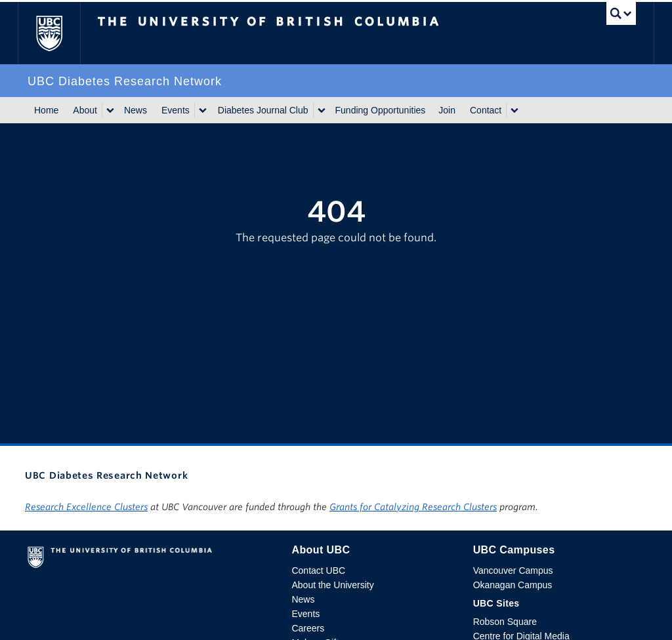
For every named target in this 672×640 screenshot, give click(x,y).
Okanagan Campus (513, 585)
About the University (332, 585)
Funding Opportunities (381, 110)
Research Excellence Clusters (86, 507)
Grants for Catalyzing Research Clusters (413, 507)
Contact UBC (318, 570)
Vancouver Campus (513, 570)
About (85, 110)
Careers (308, 628)
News (136, 110)
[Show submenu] (110, 110)
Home (46, 110)
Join (447, 110)
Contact (486, 110)
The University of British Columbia (59, 33)
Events (176, 110)
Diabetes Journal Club (263, 110)
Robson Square (505, 622)
